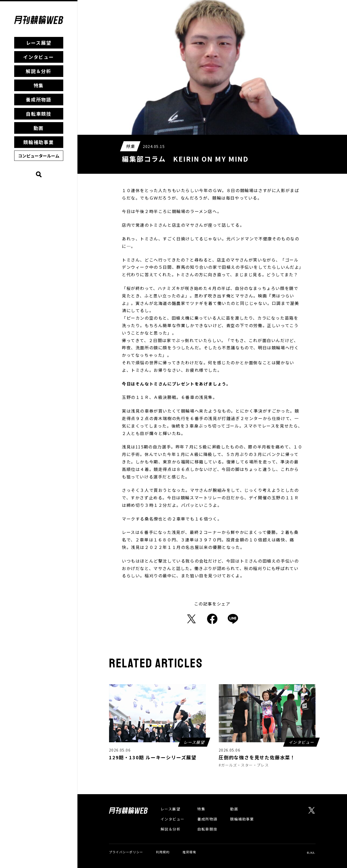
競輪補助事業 (39, 142)
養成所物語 (39, 99)
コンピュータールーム (39, 156)
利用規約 (163, 852)
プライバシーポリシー (126, 852)
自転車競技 (39, 114)
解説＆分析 (39, 71)
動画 (39, 128)
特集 (39, 85)
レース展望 (39, 43)
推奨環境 (189, 852)
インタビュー (39, 57)
